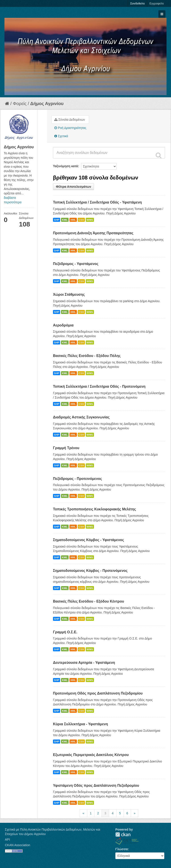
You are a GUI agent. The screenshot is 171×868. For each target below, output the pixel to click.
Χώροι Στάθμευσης (69, 294)
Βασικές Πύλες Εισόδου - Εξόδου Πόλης (87, 356)
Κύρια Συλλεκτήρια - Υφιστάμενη (80, 724)
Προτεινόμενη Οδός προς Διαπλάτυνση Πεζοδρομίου (98, 693)
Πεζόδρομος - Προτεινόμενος (77, 479)
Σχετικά (61, 136)
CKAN (123, 834)
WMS (90, 220)
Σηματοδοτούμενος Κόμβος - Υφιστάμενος (89, 540)
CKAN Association (18, 845)
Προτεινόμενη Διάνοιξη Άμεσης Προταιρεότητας (93, 233)
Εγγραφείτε (157, 3)
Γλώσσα (122, 849)
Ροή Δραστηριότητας (70, 128)
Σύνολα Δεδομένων (70, 120)
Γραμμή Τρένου (66, 448)
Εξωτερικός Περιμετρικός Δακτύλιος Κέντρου (91, 755)
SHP (57, 220)
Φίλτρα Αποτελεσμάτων (73, 187)
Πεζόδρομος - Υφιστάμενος (76, 264)
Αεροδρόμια (63, 325)
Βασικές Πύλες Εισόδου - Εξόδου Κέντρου (89, 601)
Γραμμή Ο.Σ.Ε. (65, 632)
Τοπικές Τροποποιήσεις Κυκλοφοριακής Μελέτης (95, 509)
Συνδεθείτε (137, 3)
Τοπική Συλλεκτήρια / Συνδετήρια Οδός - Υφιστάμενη (97, 202)
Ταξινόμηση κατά (65, 166)
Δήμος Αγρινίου (47, 104)
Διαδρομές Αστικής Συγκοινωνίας (81, 417)
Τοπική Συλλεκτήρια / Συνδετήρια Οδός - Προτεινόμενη (99, 386)
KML (65, 220)
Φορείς (20, 104)
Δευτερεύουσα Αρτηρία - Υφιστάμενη (84, 663)
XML (73, 220)
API (7, 839)
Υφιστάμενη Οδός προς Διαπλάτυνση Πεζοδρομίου (96, 785)
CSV (81, 220)
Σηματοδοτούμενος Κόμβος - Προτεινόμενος (90, 571)
